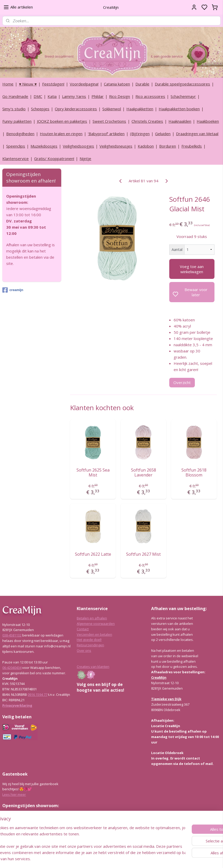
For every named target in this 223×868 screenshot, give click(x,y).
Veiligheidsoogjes (78, 146)
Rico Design (120, 96)
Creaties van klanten (93, 667)
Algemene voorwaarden (96, 624)
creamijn (13, 290)
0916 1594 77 (37, 695)
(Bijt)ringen (140, 134)
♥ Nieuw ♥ (28, 84)
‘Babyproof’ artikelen (106, 134)
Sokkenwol (112, 109)
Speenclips (16, 146)
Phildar (98, 96)
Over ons (84, 650)
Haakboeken (208, 121)
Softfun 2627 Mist (143, 554)
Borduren (168, 146)
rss (136, 859)
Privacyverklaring (17, 705)
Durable (142, 84)
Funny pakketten (17, 121)
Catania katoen (117, 84)
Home (8, 84)
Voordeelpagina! (84, 84)
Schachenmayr (183, 96)
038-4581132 (12, 635)
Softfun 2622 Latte (93, 554)
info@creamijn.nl (41, 837)
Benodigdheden (20, 134)
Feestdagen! (53, 84)
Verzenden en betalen (94, 634)
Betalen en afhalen (92, 618)
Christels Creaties (147, 121)
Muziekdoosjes (44, 146)
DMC (38, 96)
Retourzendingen (90, 645)
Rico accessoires (150, 96)
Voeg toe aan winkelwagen (192, 269)
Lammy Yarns (74, 96)
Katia (52, 96)
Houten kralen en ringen (61, 134)
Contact (83, 629)
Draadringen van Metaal (197, 134)
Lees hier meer (14, 794)
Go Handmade (15, 96)
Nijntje (85, 158)
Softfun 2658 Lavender (143, 473)
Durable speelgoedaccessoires (182, 84)
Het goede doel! (89, 640)
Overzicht (182, 382)
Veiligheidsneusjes (116, 146)
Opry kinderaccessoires (76, 109)
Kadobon (146, 146)
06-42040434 (12, 668)
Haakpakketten (140, 109)
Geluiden (163, 134)
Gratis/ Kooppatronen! (54, 158)
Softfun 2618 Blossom (194, 473)
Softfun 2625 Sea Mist (93, 473)
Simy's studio (14, 109)
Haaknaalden (180, 121)
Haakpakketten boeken (179, 109)
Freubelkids (192, 146)
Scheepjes (40, 109)
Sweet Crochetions (109, 121)
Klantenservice (16, 158)
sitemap (125, 859)
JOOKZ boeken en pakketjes (62, 121)
